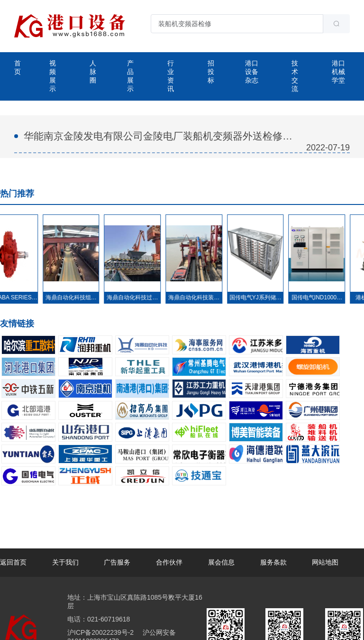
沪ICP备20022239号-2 (100, 632)
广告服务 (117, 562)
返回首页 (13, 562)
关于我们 (65, 562)
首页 (18, 67)
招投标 (211, 72)
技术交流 (295, 76)
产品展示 (130, 76)
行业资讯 (171, 76)
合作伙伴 (169, 562)
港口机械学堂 (338, 72)
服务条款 (273, 562)
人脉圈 (93, 72)
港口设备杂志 (252, 72)
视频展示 (53, 76)
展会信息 (221, 562)
